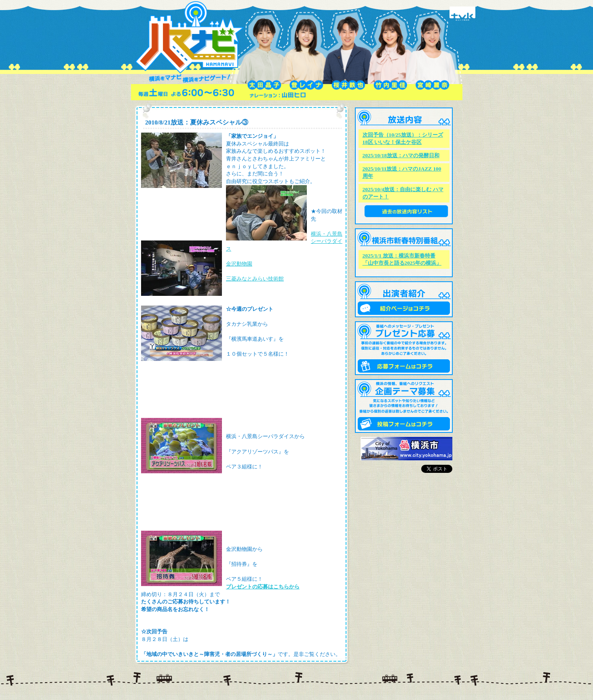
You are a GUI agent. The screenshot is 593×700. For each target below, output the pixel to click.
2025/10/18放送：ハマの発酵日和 (401, 155)
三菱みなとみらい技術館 (255, 279)
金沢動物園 (239, 264)
